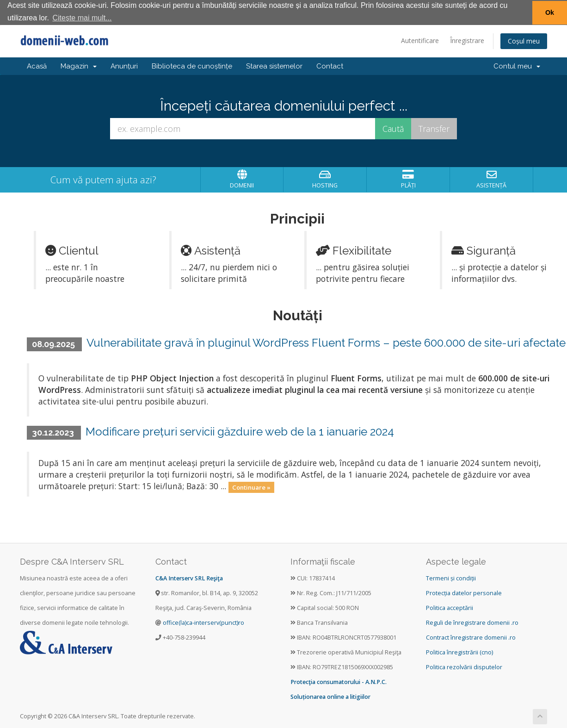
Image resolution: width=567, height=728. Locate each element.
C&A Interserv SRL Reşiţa (189, 578)
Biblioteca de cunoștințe (192, 66)
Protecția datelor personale (464, 593)
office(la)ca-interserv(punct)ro (203, 622)
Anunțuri (124, 66)
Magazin (79, 66)
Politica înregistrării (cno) (459, 652)
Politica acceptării (450, 607)
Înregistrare (467, 40)
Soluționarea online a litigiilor (330, 696)
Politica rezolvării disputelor (464, 667)
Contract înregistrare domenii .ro (471, 637)
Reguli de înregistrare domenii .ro (472, 622)
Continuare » (251, 486)
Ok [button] (550, 12)
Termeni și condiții (451, 578)
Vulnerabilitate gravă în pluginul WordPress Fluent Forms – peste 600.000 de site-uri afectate (326, 342)
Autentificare (420, 40)
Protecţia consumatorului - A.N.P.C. (339, 681)
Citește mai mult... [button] (82, 18)
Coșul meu (524, 40)
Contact (330, 66)
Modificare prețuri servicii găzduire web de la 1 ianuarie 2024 (240, 431)
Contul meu (517, 66)
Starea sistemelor (274, 66)
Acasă (37, 66)
